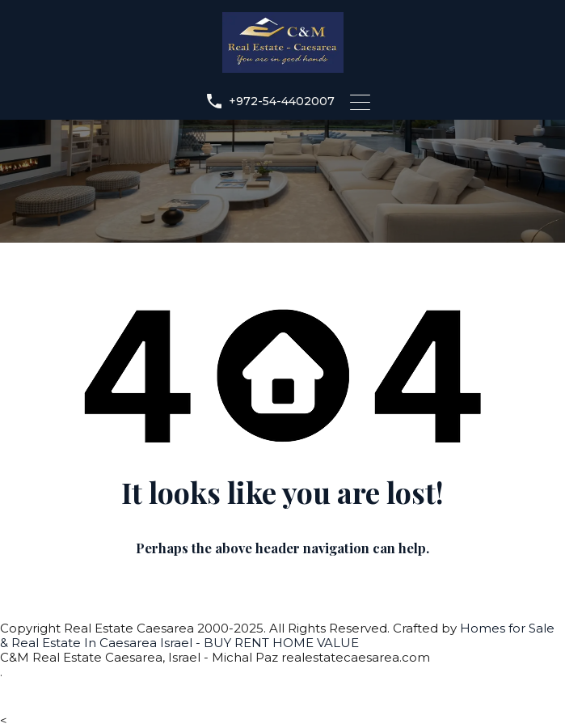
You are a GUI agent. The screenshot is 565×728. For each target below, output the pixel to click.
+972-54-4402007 (282, 102)
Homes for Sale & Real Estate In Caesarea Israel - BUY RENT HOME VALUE (277, 635)
